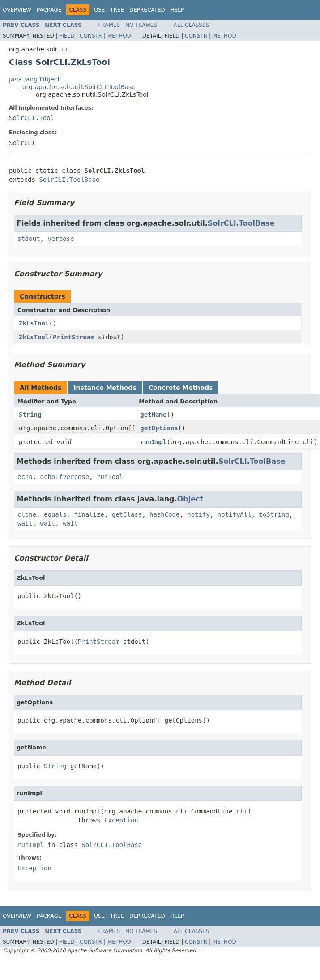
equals (55, 514)
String (30, 415)
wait (25, 523)
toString (274, 514)
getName (153, 415)
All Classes (191, 25)
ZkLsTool (34, 323)
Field (67, 36)
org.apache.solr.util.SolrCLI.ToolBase (79, 87)
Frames (109, 25)
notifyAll (235, 514)
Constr (91, 36)
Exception (121, 820)
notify (198, 514)
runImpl (153, 442)
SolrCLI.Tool (32, 118)
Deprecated (147, 10)
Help (177, 10)
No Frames (141, 25)
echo (25, 477)
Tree (117, 10)
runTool (110, 477)
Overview (17, 10)
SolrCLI (22, 143)
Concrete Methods (181, 388)
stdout (29, 239)
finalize (89, 514)
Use (99, 10)
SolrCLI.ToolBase (69, 180)
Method (119, 36)
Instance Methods (105, 388)
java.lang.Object (34, 79)
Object (190, 499)
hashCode (164, 514)
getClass (127, 514)
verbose (61, 239)
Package (49, 10)
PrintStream (74, 337)
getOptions (159, 428)
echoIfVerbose (65, 477)
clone (27, 514)
